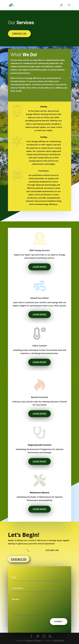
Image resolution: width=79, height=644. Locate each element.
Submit (59, 622)
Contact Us (19, 559)
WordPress (59, 640)
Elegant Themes (34, 640)
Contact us (19, 34)
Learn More (39, 267)
